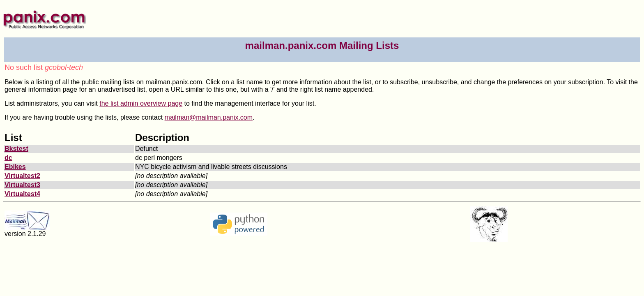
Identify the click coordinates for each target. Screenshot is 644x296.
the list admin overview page (141, 103)
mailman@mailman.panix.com (209, 117)
